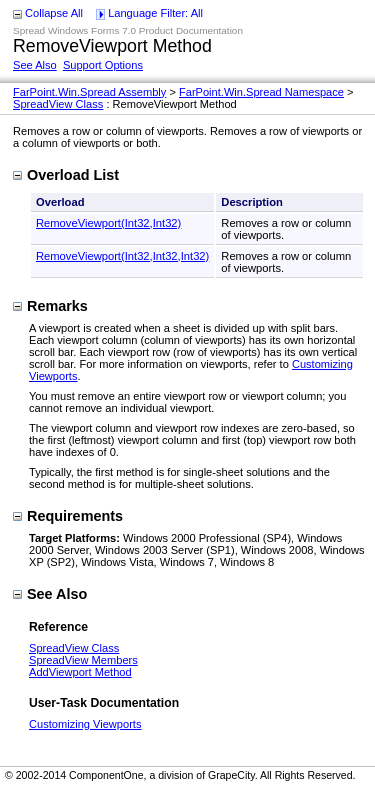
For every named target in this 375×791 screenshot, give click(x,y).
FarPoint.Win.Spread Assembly (89, 92)
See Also (35, 65)
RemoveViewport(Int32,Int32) (108, 223)
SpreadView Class (58, 104)
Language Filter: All (155, 13)
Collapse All (54, 13)
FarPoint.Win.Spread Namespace (261, 92)
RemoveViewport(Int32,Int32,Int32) (122, 256)
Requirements (68, 516)
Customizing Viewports (85, 724)
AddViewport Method (80, 672)
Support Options (103, 65)
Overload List (66, 175)
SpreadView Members (83, 660)
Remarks (50, 306)
